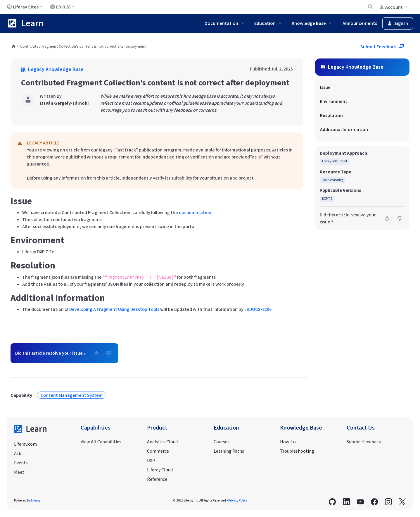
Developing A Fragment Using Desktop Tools (114, 309)
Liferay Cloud (160, 470)
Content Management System (72, 395)
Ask (18, 454)
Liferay (36, 500)
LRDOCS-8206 (258, 309)
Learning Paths (229, 451)
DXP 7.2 (327, 199)
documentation (195, 213)
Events (21, 463)
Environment (334, 101)
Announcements (360, 23)
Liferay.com (25, 444)
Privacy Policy (238, 500)
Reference (157, 479)
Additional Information (344, 130)
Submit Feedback (379, 47)
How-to (288, 442)
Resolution (331, 116)
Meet (19, 472)
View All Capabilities (101, 442)
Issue (325, 87)
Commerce (158, 451)
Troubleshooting (333, 180)
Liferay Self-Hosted (335, 161)
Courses (222, 442)
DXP (151, 461)
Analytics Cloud (162, 442)
